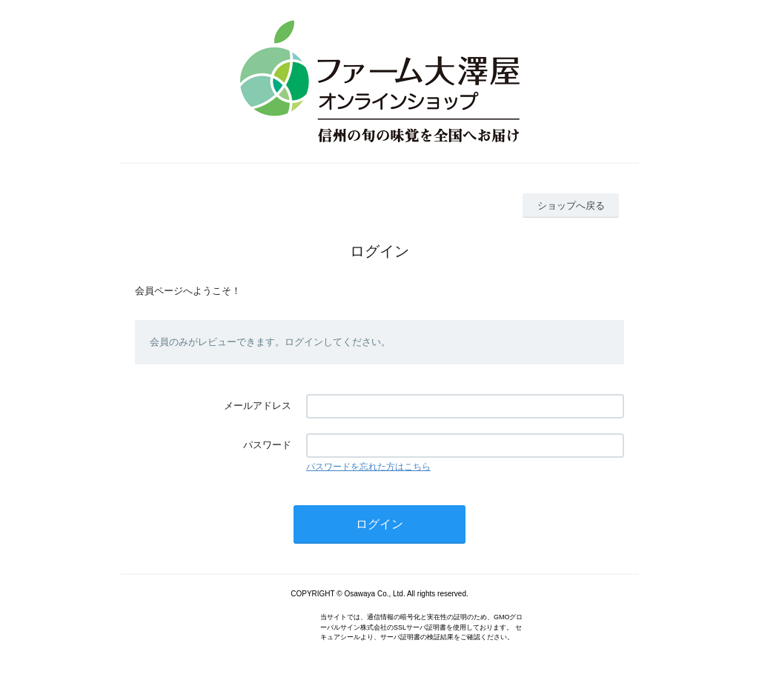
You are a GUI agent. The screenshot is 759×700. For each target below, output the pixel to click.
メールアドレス (258, 406)
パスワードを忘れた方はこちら (368, 467)
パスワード (267, 445)
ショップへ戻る (571, 206)
